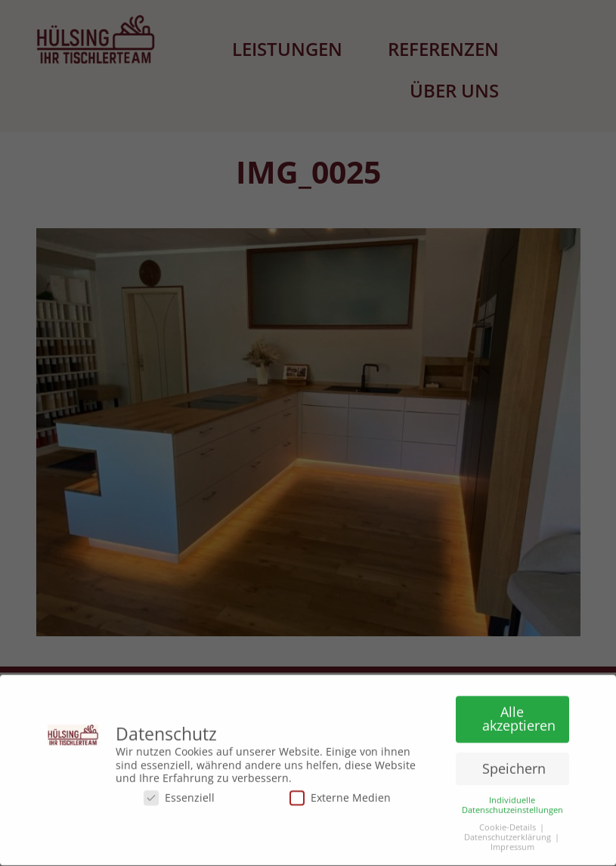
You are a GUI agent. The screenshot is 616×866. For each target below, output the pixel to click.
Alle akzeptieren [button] (519, 716)
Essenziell (179, 795)
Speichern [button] (514, 765)
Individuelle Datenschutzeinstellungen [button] (512, 802)
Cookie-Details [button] (508, 825)
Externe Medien (340, 795)
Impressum (512, 844)
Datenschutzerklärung (508, 835)
